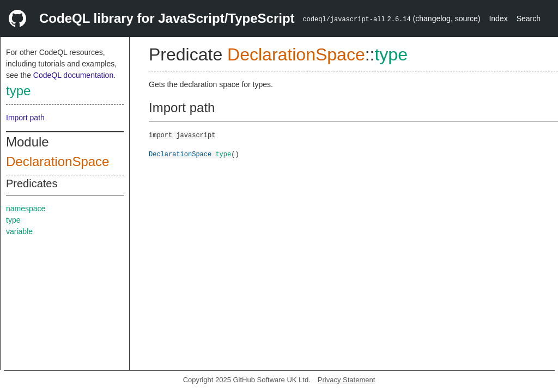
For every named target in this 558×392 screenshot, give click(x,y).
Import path (25, 118)
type (18, 91)
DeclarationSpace (57, 161)
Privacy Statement (347, 380)
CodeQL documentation (73, 75)
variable (19, 231)
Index (498, 19)
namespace (26, 209)
